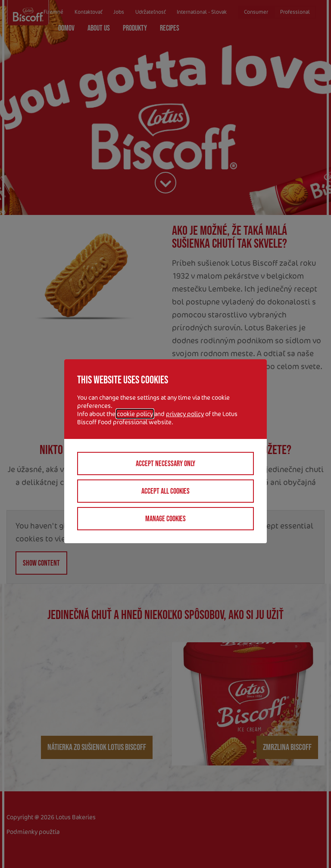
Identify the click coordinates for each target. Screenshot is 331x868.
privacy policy (185, 414)
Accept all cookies (165, 491)
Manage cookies (165, 519)
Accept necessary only (165, 464)
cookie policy (135, 414)
